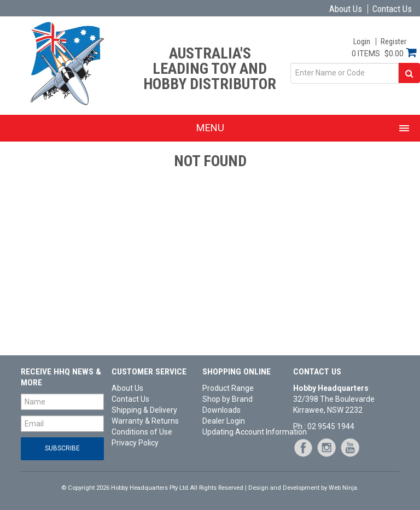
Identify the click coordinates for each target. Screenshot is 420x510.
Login (362, 42)
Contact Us (392, 9)
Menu (210, 128)
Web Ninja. (344, 488)
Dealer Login (224, 421)
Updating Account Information (244, 432)
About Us (346, 9)
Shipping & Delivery (144, 410)
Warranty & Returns (145, 421)
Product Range (228, 388)
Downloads (221, 410)
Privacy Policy (135, 443)
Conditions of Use (142, 432)
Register (393, 42)
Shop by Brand (227, 399)
